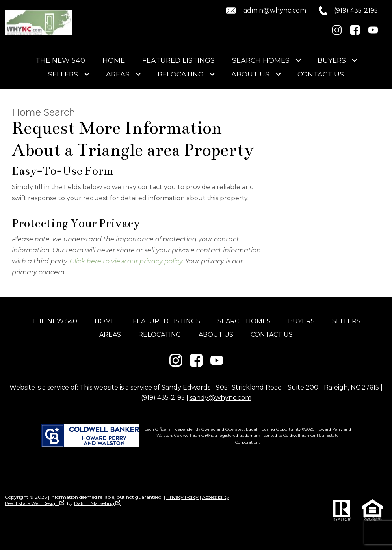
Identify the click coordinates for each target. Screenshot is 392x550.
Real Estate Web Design (34, 503)
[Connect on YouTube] (373, 33)
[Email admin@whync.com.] (265, 11)
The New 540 (60, 60)
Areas (110, 335)
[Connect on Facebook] (355, 33)
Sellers (346, 321)
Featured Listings (178, 60)
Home (114, 60)
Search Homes (244, 321)
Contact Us (321, 74)
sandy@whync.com (221, 398)
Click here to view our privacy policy (126, 261)
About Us (216, 335)
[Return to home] (38, 23)
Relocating (160, 335)
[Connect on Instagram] (337, 33)
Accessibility (216, 497)
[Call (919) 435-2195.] (342, 11)
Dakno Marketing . (98, 503)
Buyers (301, 321)
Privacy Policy (182, 497)
